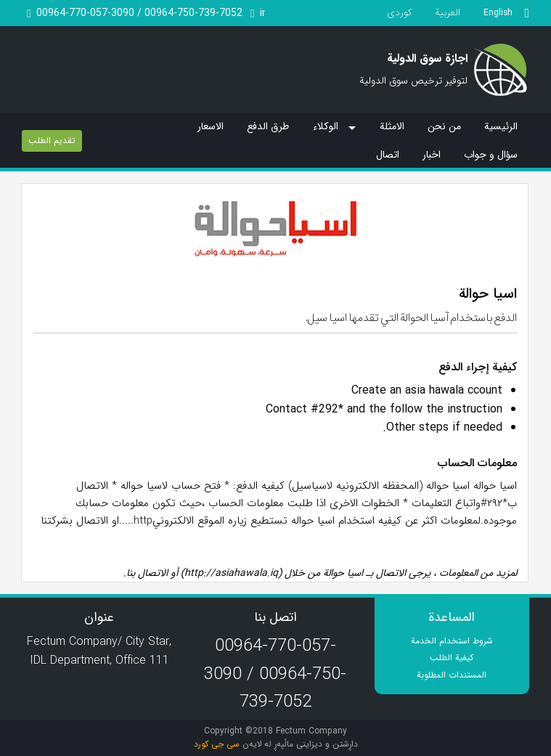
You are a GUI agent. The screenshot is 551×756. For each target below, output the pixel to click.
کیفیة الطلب (452, 658)
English (498, 13)
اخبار (432, 155)
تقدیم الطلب (52, 141)
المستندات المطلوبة (452, 675)
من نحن (444, 126)
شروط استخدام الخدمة (452, 641)
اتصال (388, 155)
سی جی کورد (217, 744)
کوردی (399, 13)
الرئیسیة (501, 126)
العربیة (448, 13)
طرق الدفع (268, 126)
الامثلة (392, 126)
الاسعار (211, 126)
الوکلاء (326, 127)
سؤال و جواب (491, 155)
